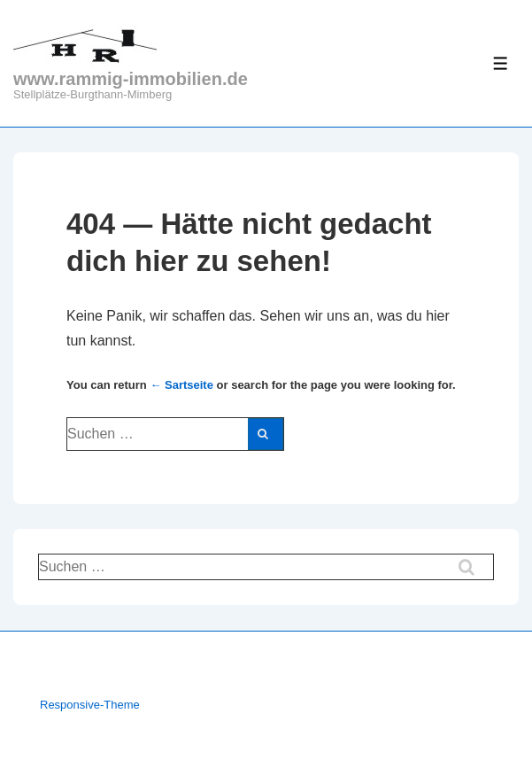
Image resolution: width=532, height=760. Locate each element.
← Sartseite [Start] (181, 385)
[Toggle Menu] (501, 63)
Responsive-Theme (90, 705)
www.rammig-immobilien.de (131, 79)
